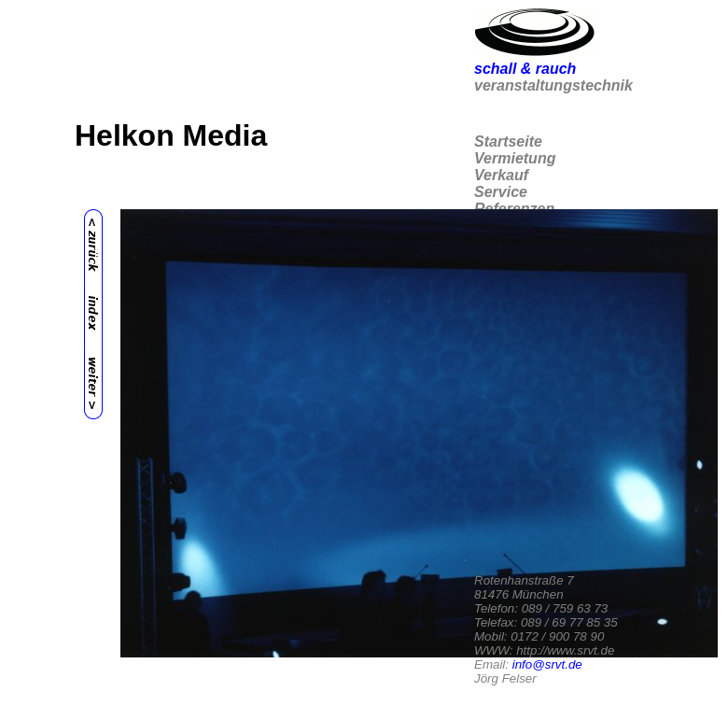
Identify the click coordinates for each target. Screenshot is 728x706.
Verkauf (501, 175)
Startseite (508, 141)
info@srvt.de (547, 664)
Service (501, 192)
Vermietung (515, 158)
